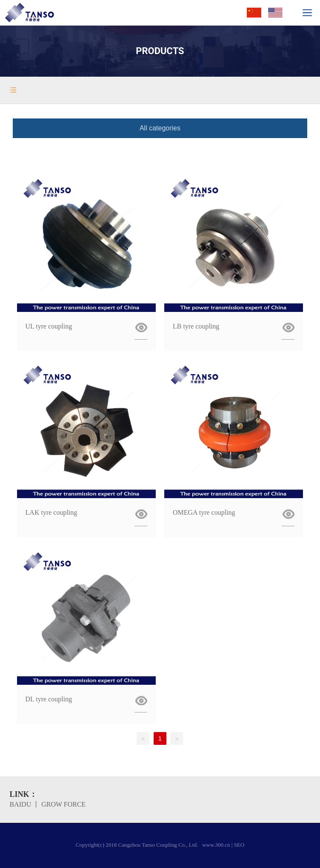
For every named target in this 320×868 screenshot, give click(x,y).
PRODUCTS (160, 51)
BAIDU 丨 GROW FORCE (48, 804)
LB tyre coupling (196, 326)
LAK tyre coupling (51, 512)
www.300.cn (216, 845)
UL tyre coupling (49, 326)
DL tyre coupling (49, 699)
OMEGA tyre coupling (204, 512)
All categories (160, 128)
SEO (239, 845)
